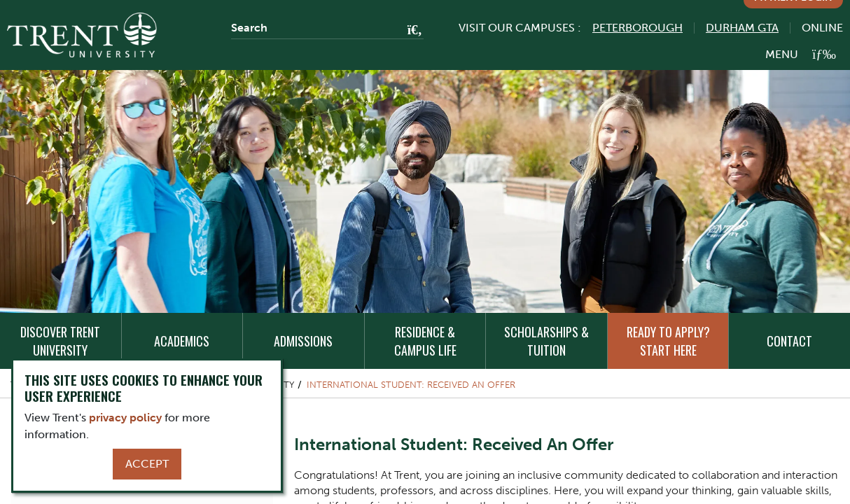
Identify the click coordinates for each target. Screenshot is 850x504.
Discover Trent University (60, 341)
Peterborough (637, 28)
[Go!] (411, 31)
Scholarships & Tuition (546, 341)
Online (822, 28)
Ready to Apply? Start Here (668, 341)
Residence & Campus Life (425, 341)
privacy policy (125, 418)
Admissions (303, 341)
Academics (182, 341)
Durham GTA (742, 28)
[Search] (327, 28)
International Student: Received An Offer (411, 385)
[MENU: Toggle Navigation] (801, 54)
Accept (147, 464)
